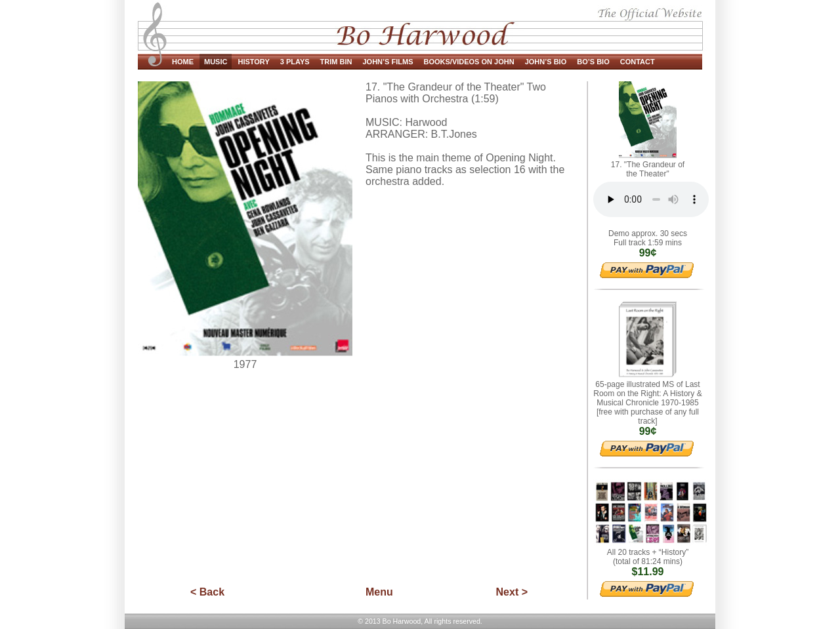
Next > (512, 592)
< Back (207, 592)
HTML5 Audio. (651, 203)
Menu (379, 592)
